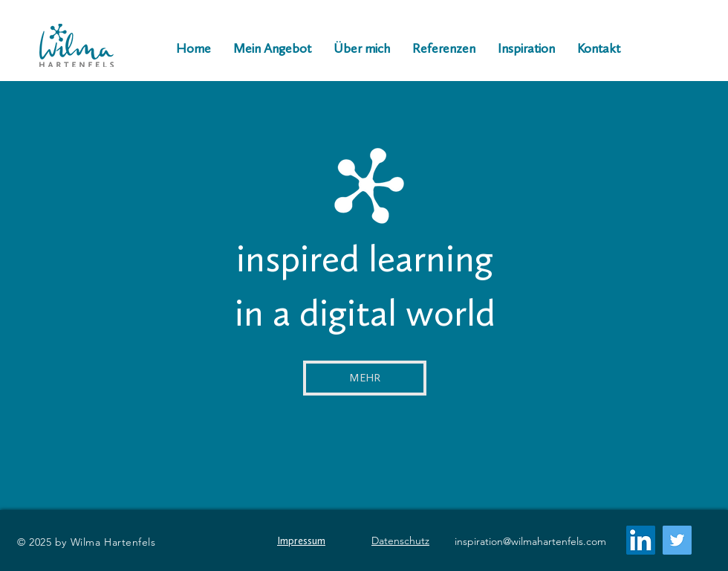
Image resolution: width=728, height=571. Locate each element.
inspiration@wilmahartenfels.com (530, 541)
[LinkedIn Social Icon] (641, 540)
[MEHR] (365, 378)
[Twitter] (677, 540)
